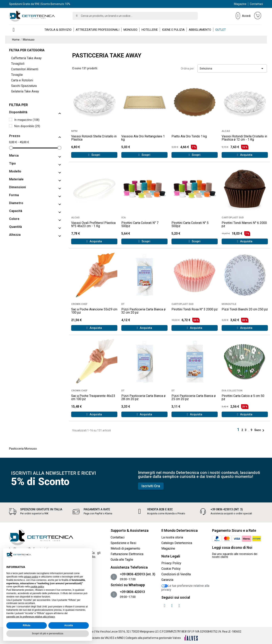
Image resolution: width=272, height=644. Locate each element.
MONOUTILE (229, 304)
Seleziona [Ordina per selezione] (232, 68)
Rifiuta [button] (26, 625)
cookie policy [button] (37, 587)
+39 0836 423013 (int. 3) (227, 509)
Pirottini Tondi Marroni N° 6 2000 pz (244, 224)
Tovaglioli (18, 64)
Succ (260, 430)
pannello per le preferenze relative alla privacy (31, 617)
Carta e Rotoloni (22, 80)
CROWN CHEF (79, 304)
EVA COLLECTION (232, 390)
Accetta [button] (68, 625)
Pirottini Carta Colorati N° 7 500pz (140, 224)
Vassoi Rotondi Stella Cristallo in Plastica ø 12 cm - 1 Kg (244, 138)
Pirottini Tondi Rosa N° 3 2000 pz (195, 309)
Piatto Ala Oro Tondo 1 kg (189, 136)
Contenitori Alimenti (25, 69)
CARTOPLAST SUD (233, 217)
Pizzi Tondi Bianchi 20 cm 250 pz (245, 309)
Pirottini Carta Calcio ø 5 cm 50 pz (243, 397)
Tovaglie (17, 75)
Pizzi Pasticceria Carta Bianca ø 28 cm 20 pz (143, 397)
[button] (94, 155)
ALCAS (226, 131)
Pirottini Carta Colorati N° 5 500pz (190, 224)
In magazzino (27, 120)
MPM (74, 131)
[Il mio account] (243, 16)
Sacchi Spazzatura (24, 86)
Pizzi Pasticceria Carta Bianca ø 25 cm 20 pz (194, 397)
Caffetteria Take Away (26, 58)
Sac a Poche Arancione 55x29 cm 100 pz (94, 311)
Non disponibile (27, 126)
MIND (120, 638)
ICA (124, 217)
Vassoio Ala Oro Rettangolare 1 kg (143, 138)
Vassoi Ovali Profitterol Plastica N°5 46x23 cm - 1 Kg (93, 224)
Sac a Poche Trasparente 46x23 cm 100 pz (93, 397)
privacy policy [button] (31, 577)
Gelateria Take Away (25, 91)
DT (123, 304)
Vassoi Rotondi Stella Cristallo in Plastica (94, 138)
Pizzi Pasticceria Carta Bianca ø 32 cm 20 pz (143, 311)
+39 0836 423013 (132, 592)
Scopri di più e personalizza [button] (48, 634)
